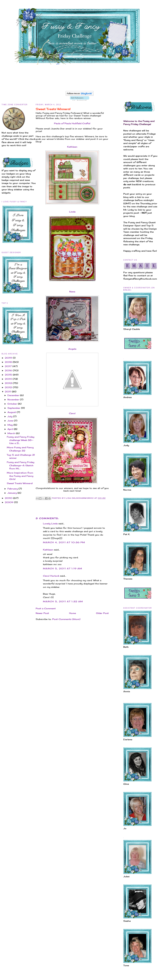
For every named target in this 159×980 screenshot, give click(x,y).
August (12, 412)
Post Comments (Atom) (66, 619)
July (10, 416)
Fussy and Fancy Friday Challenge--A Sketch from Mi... (21, 465)
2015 (9, 375)
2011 (8, 392)
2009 (9, 502)
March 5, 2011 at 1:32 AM (63, 601)
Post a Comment (46, 608)
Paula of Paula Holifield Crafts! (72, 123)
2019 (9, 358)
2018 (9, 362)
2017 (9, 366)
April (11, 429)
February (13, 489)
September (14, 408)
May (10, 425)
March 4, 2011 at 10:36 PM (64, 542)
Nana (72, 292)
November (14, 399)
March (12, 433)
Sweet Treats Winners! (20, 483)
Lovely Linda (50, 524)
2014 (9, 379)
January (12, 493)
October (13, 404)
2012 (9, 387)
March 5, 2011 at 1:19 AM (63, 568)
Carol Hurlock (51, 576)
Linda (72, 212)
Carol (72, 413)
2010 (9, 498)
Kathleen (72, 147)
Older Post (102, 613)
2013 (9, 383)
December (14, 395)
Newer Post (42, 613)
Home (73, 613)
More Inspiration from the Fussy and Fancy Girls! (20, 476)
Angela (72, 349)
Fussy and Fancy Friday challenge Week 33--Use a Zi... (21, 440)
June (11, 421)
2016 (9, 370)
